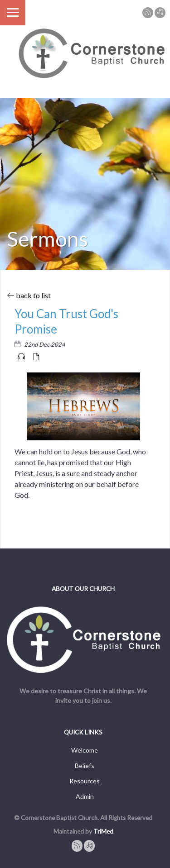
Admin (85, 796)
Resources (85, 781)
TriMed (103, 831)
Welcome (85, 750)
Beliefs (85, 765)
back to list (29, 295)
